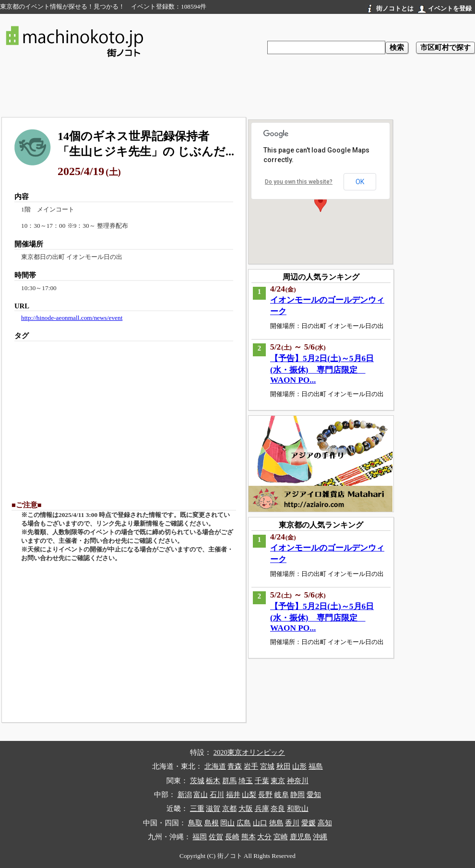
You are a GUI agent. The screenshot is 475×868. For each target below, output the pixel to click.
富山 (201, 795)
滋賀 (213, 809)
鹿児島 (301, 837)
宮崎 (281, 837)
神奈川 (298, 781)
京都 (229, 809)
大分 (264, 837)
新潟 (185, 795)
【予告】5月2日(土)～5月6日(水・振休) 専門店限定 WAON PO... (322, 369)
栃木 (213, 781)
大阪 (246, 809)
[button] (321, 203)
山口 (260, 823)
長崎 (232, 837)
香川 (292, 823)
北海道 (215, 766)
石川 (217, 795)
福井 (233, 795)
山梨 (249, 795)
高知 (325, 823)
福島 (316, 766)
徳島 (276, 823)
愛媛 (309, 823)
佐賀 (216, 837)
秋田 (284, 766)
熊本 (249, 837)
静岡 (297, 795)
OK (360, 182)
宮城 (267, 766)
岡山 (227, 823)
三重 (197, 809)
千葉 (262, 781)
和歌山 (298, 809)
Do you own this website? (299, 182)
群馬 (229, 781)
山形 (299, 766)
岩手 (251, 766)
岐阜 (282, 795)
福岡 (200, 837)
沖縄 (320, 837)
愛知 (314, 795)
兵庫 (262, 809)
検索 (397, 47)
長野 (265, 795)
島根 (212, 823)
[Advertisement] (237, 89)
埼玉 (246, 781)
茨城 (197, 781)
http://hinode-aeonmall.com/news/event (72, 318)
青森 (235, 766)
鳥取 (195, 823)
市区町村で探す (445, 47)
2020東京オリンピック (249, 752)
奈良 (278, 809)
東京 (278, 781)
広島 (244, 823)
